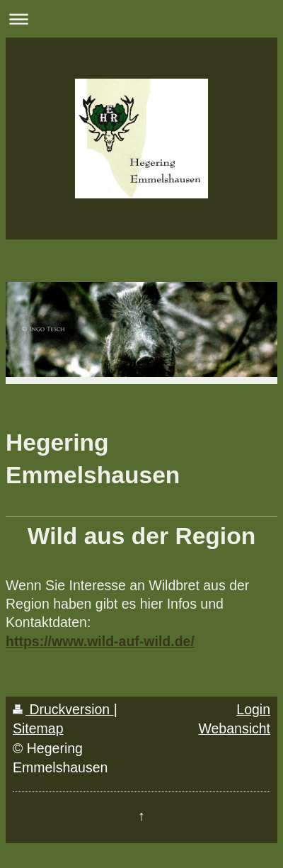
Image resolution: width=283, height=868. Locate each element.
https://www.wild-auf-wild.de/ (100, 641)
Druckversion (63, 709)
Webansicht (234, 728)
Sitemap (38, 728)
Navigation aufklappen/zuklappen (141, 19)
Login (253, 709)
